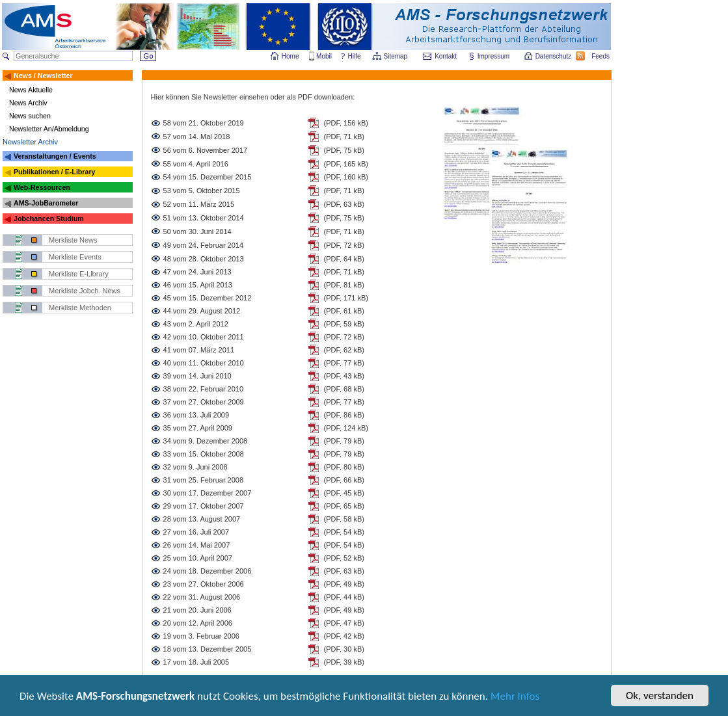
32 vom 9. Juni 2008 (195, 467)
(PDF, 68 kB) (344, 389)
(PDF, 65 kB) (344, 506)
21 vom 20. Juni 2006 (197, 610)
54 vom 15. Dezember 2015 (208, 177)
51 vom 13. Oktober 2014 (204, 218)
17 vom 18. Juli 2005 (196, 662)
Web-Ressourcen (42, 187)
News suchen (30, 116)
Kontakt (446, 56)
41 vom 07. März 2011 (199, 350)
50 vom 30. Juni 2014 (197, 232)
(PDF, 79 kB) (344, 441)
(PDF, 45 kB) (344, 493)
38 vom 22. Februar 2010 (204, 389)
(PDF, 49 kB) (344, 584)
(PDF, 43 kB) (344, 376)
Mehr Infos (515, 697)
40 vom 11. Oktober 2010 (204, 363)
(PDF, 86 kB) (344, 415)
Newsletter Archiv (30, 142)
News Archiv (28, 103)
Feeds (601, 56)
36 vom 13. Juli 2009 (196, 415)
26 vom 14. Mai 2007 (197, 545)
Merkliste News (73, 240)
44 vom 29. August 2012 (202, 311)
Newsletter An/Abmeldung (49, 129)
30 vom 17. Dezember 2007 (208, 493)
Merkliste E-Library (79, 274)
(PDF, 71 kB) (344, 137)
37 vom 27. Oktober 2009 (204, 402)
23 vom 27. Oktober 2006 (204, 584)
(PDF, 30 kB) (344, 649)
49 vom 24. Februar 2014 (204, 245)
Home (290, 56)
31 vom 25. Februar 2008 (204, 480)
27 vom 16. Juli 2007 (196, 532)
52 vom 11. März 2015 (199, 204)
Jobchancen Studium (49, 219)
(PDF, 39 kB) (344, 662)
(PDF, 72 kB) (344, 245)
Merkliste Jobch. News (85, 291)
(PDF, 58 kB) (344, 519)
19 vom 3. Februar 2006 (201, 636)
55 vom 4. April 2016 (196, 164)
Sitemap (397, 56)
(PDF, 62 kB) (344, 350)
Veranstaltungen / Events (55, 156)
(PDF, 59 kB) (344, 324)
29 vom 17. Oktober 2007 (204, 506)
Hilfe (355, 56)
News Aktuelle (31, 90)
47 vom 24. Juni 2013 (197, 272)
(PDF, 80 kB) (344, 467)
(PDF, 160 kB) (346, 177)
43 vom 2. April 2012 (196, 324)
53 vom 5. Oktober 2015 (202, 191)
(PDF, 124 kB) (346, 428)
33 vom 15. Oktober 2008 (204, 454)
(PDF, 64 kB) (344, 259)
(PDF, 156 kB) (346, 123)
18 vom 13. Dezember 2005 (208, 649)
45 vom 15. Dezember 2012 (208, 298)
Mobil (324, 56)
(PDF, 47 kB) (344, 623)
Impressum (494, 56)
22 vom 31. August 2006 (202, 597)
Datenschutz (554, 56)
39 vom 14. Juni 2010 (197, 376)
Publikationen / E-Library (55, 172)
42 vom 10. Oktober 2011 (204, 337)
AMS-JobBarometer (46, 203)
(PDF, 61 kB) (344, 311)
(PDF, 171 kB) (346, 298)
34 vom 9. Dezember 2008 (206, 441)
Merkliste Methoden (80, 308)
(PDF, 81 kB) (344, 285)
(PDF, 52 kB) (344, 558)
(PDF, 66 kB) (344, 480)
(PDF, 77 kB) (344, 363)
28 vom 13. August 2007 (202, 519)
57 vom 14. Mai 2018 (197, 137)
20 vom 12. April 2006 (198, 623)
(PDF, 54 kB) (344, 532)
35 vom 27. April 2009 (198, 428)
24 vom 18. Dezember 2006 (208, 571)
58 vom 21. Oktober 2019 (204, 123)
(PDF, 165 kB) (346, 164)
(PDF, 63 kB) (344, 204)
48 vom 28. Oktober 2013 (204, 259)
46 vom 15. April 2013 (198, 285)
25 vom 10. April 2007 (198, 558)
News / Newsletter (43, 75)
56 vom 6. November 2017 (206, 150)
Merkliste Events (75, 257)
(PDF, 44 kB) (344, 597)
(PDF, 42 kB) (344, 636)
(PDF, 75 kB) (344, 150)
